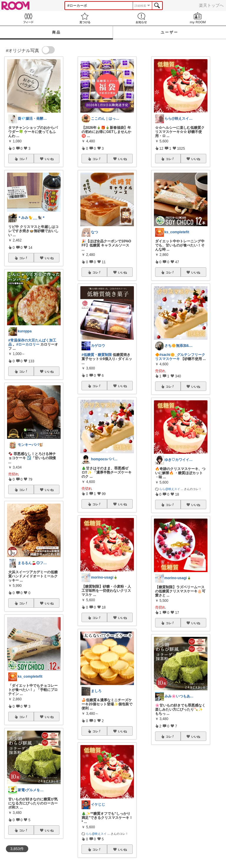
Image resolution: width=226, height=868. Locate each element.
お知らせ (141, 18)
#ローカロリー (28, 344)
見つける (85, 18)
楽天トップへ (211, 5)
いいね (49, 159)
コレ (24, 159)
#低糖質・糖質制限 (97, 355)
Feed (28, 18)
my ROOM (198, 18)
